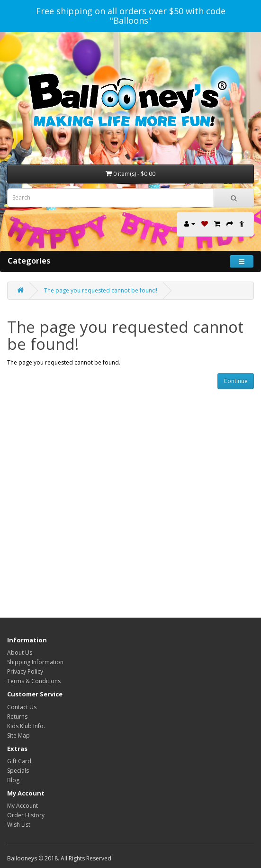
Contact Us (22, 707)
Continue (236, 381)
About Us (20, 653)
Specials (18, 771)
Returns (17, 717)
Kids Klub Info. (26, 726)
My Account (22, 806)
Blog (13, 780)
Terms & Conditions (34, 681)
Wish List (19, 825)
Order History (26, 815)
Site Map (18, 736)
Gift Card (19, 761)
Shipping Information (35, 662)
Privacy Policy (25, 672)
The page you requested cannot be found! (101, 290)
